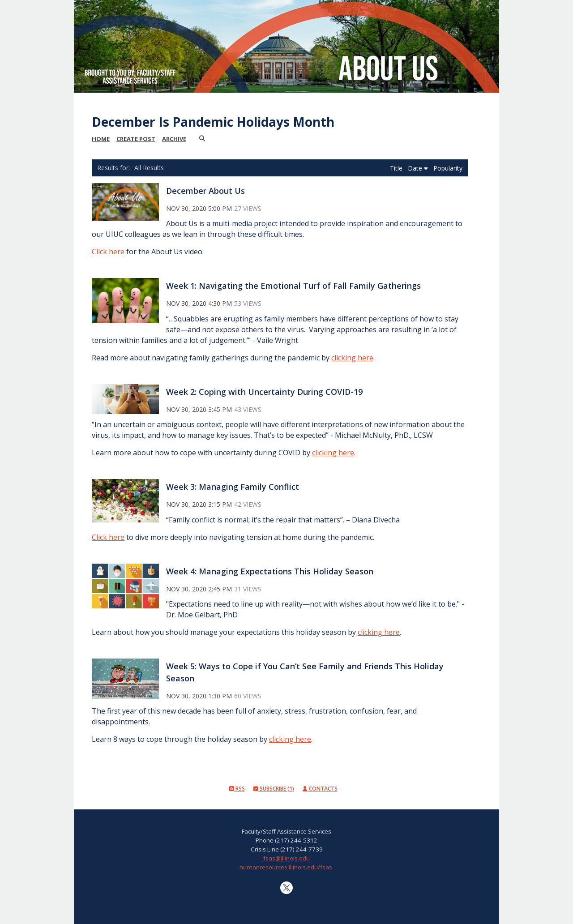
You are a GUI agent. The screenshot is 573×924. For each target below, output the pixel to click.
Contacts (320, 789)
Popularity (448, 168)
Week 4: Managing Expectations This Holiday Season (270, 571)
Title (397, 168)
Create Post (136, 139)
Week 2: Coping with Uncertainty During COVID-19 (264, 392)
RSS (237, 789)
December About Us (205, 191)
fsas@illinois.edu (286, 858)
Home (101, 139)
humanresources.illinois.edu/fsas (286, 867)
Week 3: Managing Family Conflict (233, 487)
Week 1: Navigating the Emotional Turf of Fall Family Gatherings (293, 286)
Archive (174, 139)
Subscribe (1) (274, 789)
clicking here (352, 358)
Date (418, 168)
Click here (108, 252)
